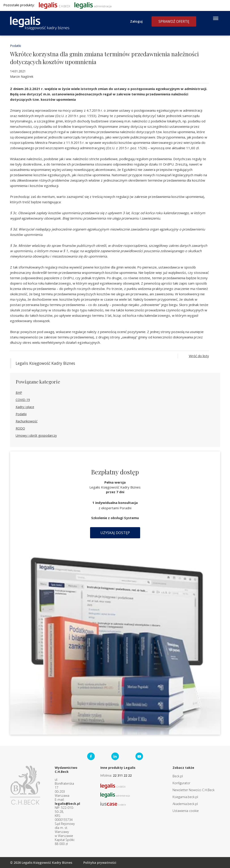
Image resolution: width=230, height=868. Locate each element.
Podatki (16, 46)
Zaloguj (136, 21)
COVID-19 (23, 400)
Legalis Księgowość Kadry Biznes (45, 363)
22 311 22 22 (122, 775)
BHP (19, 393)
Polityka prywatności (100, 863)
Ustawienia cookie (186, 811)
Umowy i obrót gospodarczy (36, 435)
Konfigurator (181, 783)
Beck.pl (178, 776)
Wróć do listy (199, 356)
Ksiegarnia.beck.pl (185, 797)
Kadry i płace (25, 407)
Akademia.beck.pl (185, 804)
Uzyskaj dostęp (115, 533)
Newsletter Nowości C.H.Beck (194, 790)
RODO (20, 428)
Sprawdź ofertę (174, 21)
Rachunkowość (27, 421)
